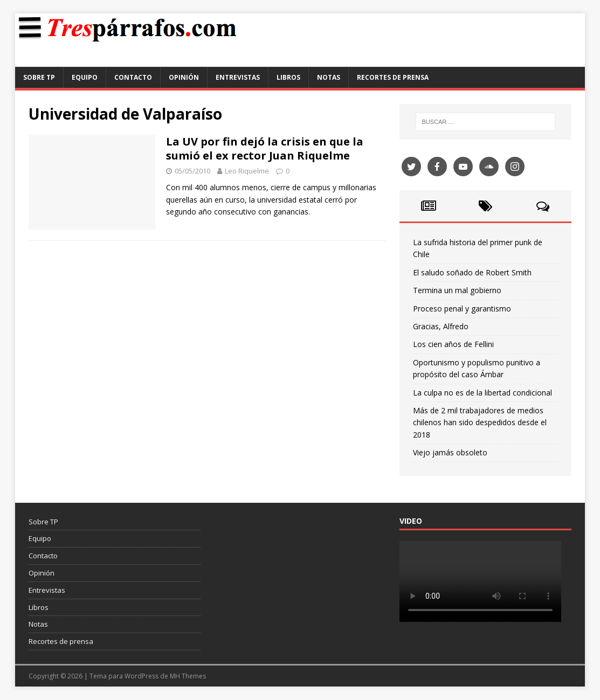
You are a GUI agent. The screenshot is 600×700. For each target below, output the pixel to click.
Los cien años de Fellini (453, 344)
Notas (329, 77)
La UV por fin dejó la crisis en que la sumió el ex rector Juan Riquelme (265, 148)
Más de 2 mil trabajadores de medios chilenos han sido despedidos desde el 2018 (480, 422)
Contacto (133, 77)
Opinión (184, 77)
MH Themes (188, 676)
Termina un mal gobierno (457, 290)
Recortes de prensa (393, 77)
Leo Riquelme (247, 171)
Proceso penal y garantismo (462, 309)
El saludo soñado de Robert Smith (472, 272)
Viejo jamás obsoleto (450, 452)
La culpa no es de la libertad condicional (482, 393)
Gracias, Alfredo (441, 326)
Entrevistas (238, 77)
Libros (288, 77)
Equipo (85, 77)
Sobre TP (39, 77)
